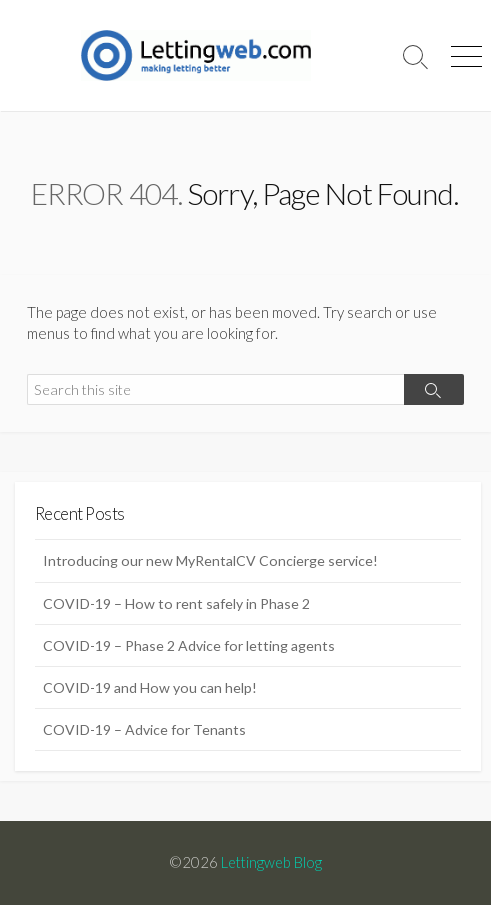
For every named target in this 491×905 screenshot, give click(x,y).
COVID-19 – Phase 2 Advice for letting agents (189, 645)
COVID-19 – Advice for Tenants (144, 729)
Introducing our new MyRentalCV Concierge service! (210, 560)
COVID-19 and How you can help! (150, 687)
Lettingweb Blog (271, 862)
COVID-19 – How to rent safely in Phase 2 (176, 603)
